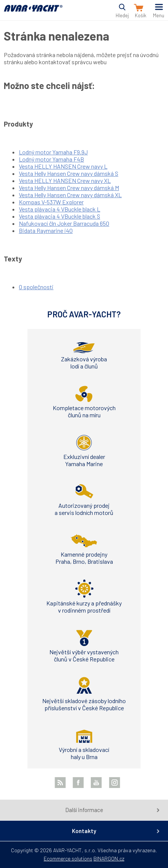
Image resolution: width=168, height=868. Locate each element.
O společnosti (36, 287)
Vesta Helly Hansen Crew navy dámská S (69, 173)
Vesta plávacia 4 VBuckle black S (60, 216)
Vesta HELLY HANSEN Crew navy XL (65, 180)
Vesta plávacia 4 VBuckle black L (60, 209)
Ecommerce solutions (68, 858)
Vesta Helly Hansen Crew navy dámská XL (70, 195)
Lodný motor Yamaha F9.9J (53, 152)
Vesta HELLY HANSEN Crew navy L (63, 166)
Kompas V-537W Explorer (51, 202)
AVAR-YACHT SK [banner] (33, 13)
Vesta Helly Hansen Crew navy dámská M (69, 188)
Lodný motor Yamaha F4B (51, 159)
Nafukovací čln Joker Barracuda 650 (64, 223)
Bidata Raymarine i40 (46, 230)
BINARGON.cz (109, 858)
